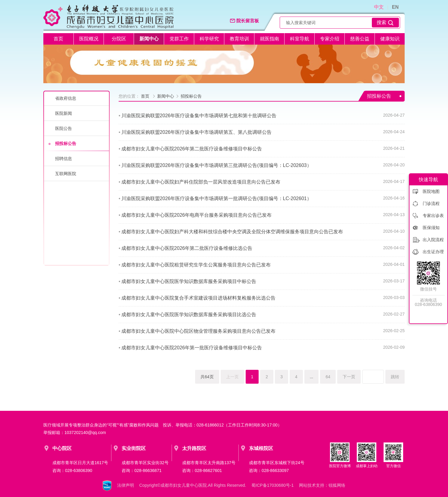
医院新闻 (64, 113)
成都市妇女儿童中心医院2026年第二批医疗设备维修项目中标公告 (192, 149)
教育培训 (239, 39)
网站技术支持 (312, 485)
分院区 (119, 39)
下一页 (349, 377)
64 (328, 377)
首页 (58, 39)
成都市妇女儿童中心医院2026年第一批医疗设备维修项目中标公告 (192, 348)
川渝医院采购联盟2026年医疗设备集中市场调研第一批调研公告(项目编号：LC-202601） (216, 198)
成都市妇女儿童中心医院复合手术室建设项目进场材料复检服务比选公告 (198, 298)
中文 (379, 7)
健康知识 (390, 39)
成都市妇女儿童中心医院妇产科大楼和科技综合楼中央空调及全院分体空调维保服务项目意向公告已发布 (232, 232)
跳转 (395, 377)
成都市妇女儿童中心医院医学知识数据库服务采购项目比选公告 (189, 315)
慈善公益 (360, 39)
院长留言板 (244, 21)
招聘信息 (64, 159)
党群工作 (179, 39)
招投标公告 (66, 143)
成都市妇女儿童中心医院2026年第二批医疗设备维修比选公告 (187, 248)
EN (395, 7)
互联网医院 (66, 174)
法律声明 (126, 485)
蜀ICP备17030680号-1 (272, 485)
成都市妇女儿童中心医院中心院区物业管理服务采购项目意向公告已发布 (198, 331)
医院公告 (64, 128)
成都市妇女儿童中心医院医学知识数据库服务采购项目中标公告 (189, 281)
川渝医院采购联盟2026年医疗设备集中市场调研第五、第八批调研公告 (197, 132)
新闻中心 (149, 39)
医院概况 (89, 39)
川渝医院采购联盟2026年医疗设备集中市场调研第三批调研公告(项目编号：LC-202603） (216, 165)
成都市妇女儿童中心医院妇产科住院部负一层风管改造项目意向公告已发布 (201, 182)
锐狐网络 (337, 485)
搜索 (385, 23)
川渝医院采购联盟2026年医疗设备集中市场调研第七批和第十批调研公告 (199, 116)
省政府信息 (66, 98)
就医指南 (269, 39)
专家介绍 (330, 39)
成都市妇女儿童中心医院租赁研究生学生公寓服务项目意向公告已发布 (196, 265)
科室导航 (300, 39)
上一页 (232, 377)
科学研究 (209, 39)
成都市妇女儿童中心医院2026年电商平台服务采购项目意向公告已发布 (197, 215)
